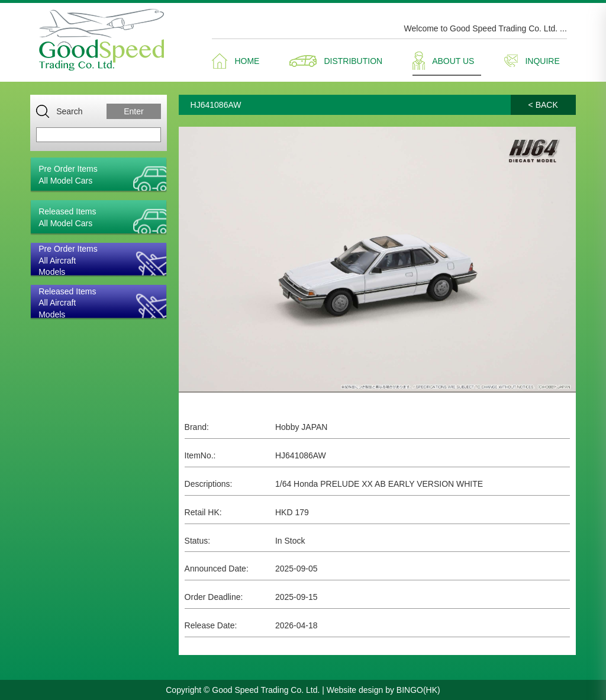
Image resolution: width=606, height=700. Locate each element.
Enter (133, 111)
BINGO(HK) (418, 690)
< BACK (543, 105)
